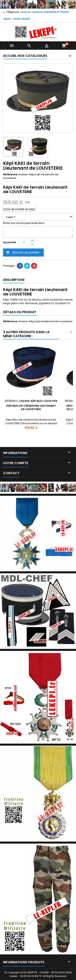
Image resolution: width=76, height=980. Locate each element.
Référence (10, 175)
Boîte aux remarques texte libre (24, 223)
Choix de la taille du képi (19, 209)
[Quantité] (24, 242)
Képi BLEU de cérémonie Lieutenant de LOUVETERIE (31, 407)
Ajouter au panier (23, 252)
